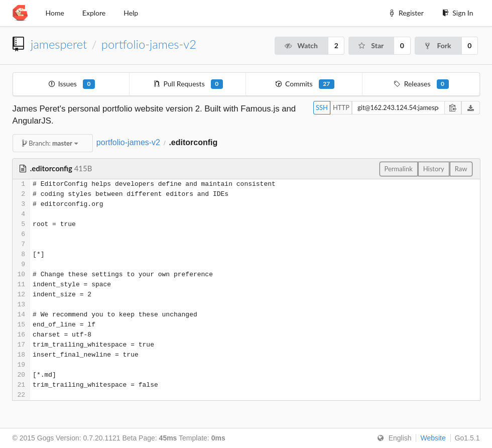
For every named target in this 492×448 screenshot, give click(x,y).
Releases (421, 84)
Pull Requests (188, 84)
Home (55, 13)
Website (433, 438)
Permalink (399, 169)
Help (131, 13)
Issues (71, 84)
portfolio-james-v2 (149, 44)
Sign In (458, 13)
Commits (304, 84)
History (434, 169)
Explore (94, 13)
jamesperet (59, 44)
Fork (438, 45)
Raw (461, 169)
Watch (301, 45)
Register (405, 13)
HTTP (341, 107)
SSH (322, 107)
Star (371, 45)
